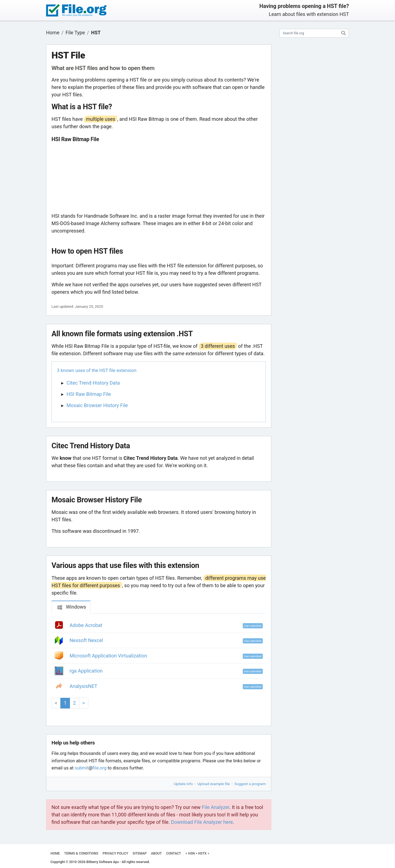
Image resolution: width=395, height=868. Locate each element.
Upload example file (214, 784)
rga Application (86, 671)
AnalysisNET (84, 686)
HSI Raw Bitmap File (89, 394)
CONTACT (174, 853)
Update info (183, 784)
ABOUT (156, 853)
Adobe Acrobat (86, 625)
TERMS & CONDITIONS (81, 853)
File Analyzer (216, 807)
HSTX (202, 853)
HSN (191, 853)
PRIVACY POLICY (115, 853)
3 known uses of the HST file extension (97, 370)
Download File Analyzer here (202, 822)
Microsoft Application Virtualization (108, 656)
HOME (55, 853)
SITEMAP (139, 853)
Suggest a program (250, 784)
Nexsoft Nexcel (86, 640)
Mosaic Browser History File (97, 405)
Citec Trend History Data (93, 383)
